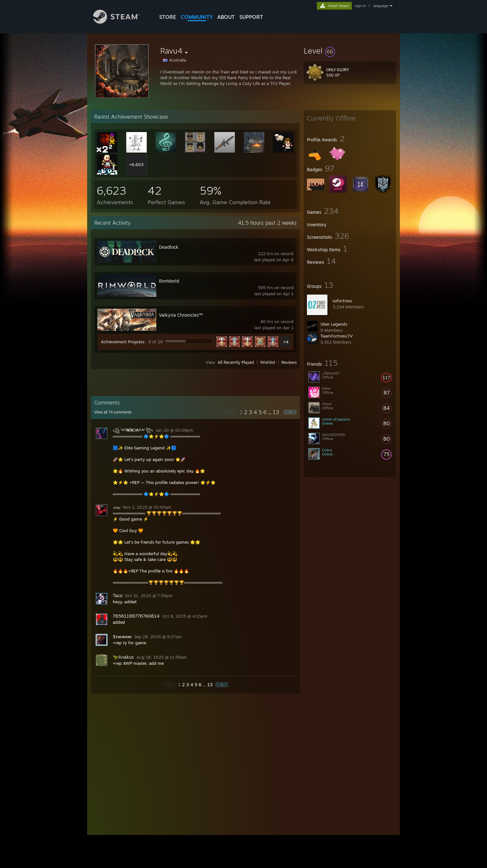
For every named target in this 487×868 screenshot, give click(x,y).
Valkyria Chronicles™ (181, 315)
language (381, 6)
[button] (350, 51)
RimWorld (169, 281)
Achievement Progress (123, 342)
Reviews (289, 362)
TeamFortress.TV (337, 336)
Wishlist (268, 362)
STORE (168, 17)
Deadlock (169, 247)
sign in (360, 6)
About (226, 17)
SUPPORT (251, 17)
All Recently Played (236, 362)
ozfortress (342, 301)
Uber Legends (334, 324)
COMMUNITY (197, 17)
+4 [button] (286, 342)
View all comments (113, 412)
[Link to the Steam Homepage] (121, 22)
